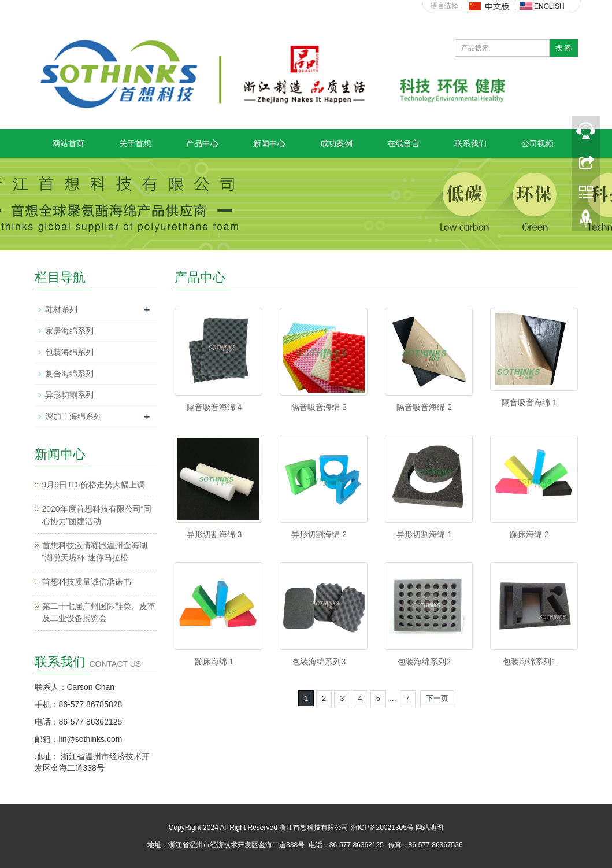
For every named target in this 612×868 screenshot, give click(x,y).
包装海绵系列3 (319, 662)
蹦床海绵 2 (529, 534)
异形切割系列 (69, 395)
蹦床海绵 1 (214, 662)
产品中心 (202, 143)
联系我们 (470, 143)
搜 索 (563, 48)
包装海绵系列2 (424, 662)
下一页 (437, 698)
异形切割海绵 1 (424, 534)
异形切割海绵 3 (214, 534)
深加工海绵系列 (73, 416)
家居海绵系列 (69, 331)
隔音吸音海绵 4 (214, 407)
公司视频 (537, 143)
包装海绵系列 (69, 352)
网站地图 (429, 828)
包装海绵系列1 (529, 662)
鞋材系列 (61, 309)
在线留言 (403, 143)
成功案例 (336, 143)
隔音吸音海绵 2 (424, 407)
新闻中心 (269, 143)
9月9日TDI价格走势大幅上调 (94, 485)
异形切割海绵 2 (319, 534)
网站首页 (68, 143)
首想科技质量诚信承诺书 (87, 582)
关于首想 (135, 143)
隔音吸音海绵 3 (319, 407)
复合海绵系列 (69, 374)
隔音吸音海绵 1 (529, 402)
